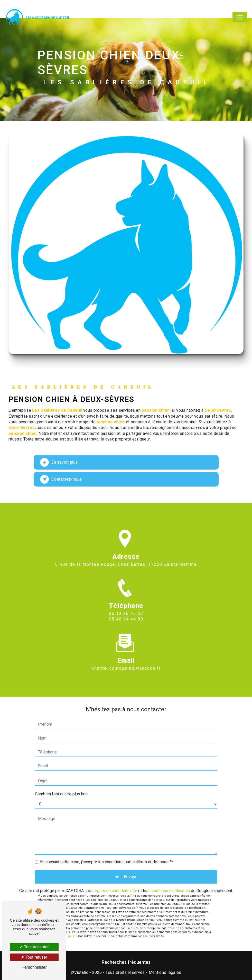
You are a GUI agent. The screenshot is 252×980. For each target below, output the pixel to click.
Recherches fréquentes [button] (126, 962)
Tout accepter (34, 947)
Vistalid (81, 972)
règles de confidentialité (115, 891)
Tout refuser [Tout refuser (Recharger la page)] (34, 957)
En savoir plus (59, 462)
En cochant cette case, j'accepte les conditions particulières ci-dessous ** (107, 862)
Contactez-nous (61, 479)
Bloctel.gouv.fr (67, 936)
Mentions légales (165, 972)
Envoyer (131, 877)
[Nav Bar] (240, 17)
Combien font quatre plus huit (61, 794)
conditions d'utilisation (170, 891)
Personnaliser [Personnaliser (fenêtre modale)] (34, 967)
